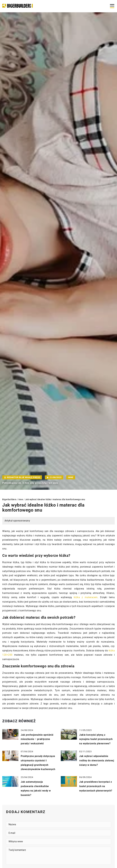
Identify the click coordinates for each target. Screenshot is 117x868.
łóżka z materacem (86, 597)
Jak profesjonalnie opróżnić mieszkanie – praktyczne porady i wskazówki (37, 739)
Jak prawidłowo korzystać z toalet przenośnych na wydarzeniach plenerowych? (96, 786)
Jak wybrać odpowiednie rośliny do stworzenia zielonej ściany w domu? (97, 761)
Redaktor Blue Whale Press (24, 477)
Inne (71, 477)
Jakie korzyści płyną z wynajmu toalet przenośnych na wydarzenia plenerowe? (96, 739)
